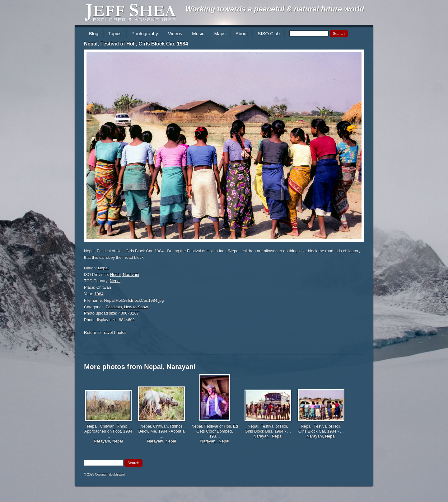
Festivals (114, 307)
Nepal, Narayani (125, 275)
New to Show (136, 307)
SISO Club (269, 33)
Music (198, 33)
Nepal (103, 268)
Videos (175, 33)
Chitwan (104, 287)
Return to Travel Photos (105, 332)
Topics (115, 33)
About (242, 33)
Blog (94, 33)
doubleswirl (117, 474)
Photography (145, 33)
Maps (220, 33)
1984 (99, 294)
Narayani (102, 441)
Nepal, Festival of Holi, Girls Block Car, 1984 (136, 44)
